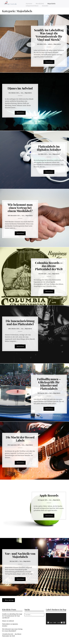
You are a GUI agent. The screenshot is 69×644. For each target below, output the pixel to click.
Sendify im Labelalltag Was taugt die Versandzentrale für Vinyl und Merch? (49, 35)
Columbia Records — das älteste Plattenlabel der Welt (49, 266)
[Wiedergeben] (48, 623)
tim (22, 93)
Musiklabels (40, 4)
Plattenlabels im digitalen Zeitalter (49, 148)
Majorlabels (51, 4)
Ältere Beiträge (9, 600)
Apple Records (49, 495)
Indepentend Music (32, 6)
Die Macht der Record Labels (20, 439)
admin (50, 44)
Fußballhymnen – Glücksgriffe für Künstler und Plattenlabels (49, 384)
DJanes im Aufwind (20, 88)
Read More (49, 62)
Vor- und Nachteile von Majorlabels (20, 555)
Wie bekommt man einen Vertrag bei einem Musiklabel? (20, 208)
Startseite (29, 4)
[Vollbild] (64, 623)
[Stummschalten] (62, 623)
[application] (56, 619)
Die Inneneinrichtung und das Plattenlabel (20, 322)
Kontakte (45, 6)
